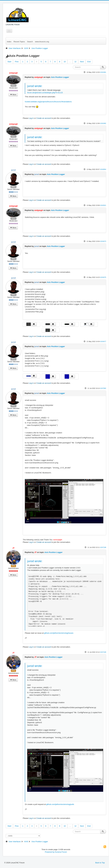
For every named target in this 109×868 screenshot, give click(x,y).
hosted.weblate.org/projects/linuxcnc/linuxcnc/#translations (48, 102)
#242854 (103, 169)
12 (75, 62)
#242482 (103, 123)
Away (14, 566)
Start (9, 62)
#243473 (103, 241)
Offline (14, 85)
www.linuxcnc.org (42, 42)
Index (9, 42)
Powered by (50, 852)
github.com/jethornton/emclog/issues (59, 633)
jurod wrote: (35, 86)
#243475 (103, 277)
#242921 (103, 205)
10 (65, 62)
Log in (31, 118)
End (89, 62)
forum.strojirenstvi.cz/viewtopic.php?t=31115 (45, 93)
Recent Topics (19, 42)
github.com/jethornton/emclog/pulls (60, 804)
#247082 (103, 388)
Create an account (44, 118)
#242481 (103, 72)
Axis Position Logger (60, 77)
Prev (17, 62)
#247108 (103, 547)
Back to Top (100, 863)
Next (82, 62)
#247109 (103, 652)
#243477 (103, 341)
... (70, 62)
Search (30, 42)
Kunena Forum (61, 852)
